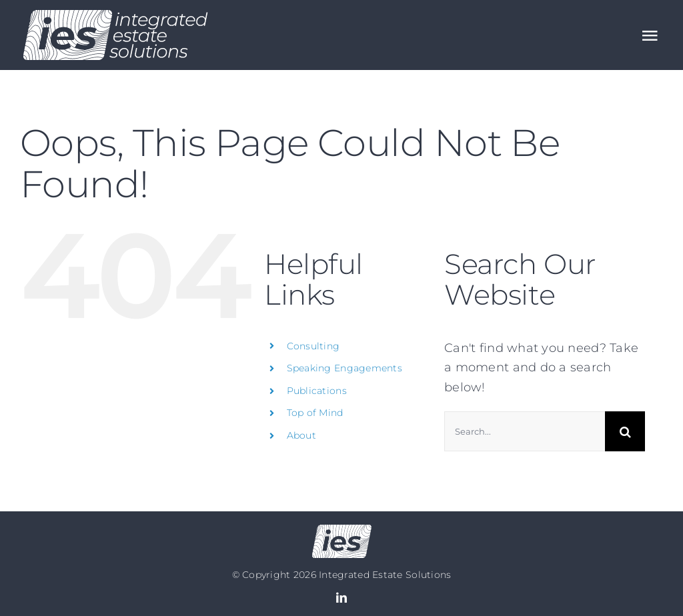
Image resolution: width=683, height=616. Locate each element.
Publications (317, 391)
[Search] (625, 431)
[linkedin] (341, 597)
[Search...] (525, 431)
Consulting (313, 346)
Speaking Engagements (345, 368)
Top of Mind (315, 413)
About (301, 435)
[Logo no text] (342, 531)
